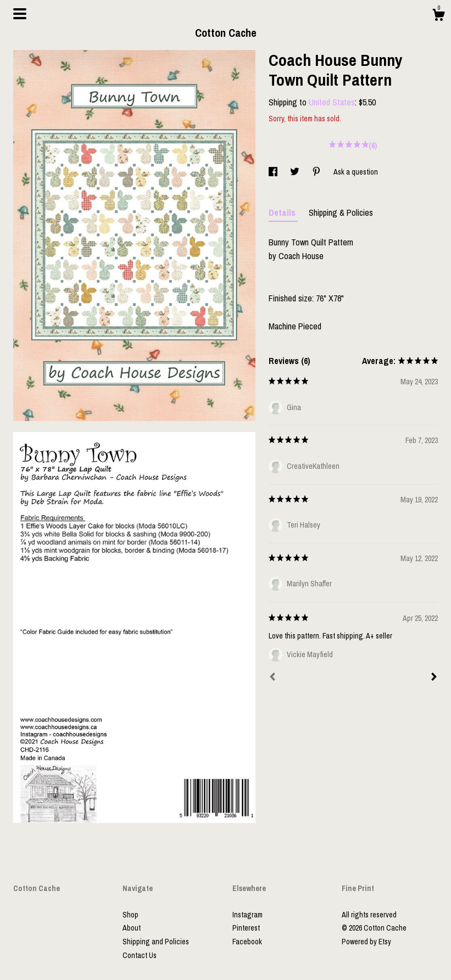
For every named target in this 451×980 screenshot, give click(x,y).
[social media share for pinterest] (317, 172)
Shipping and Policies (156, 942)
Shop (130, 915)
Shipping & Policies (341, 212)
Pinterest (246, 928)
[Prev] (272, 678)
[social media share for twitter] (296, 172)
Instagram (247, 915)
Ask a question (356, 172)
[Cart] (438, 16)
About (132, 928)
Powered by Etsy (366, 942)
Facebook (247, 942)
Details (283, 212)
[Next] (434, 678)
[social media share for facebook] (274, 172)
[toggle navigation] (20, 14)
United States (332, 102)
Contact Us (140, 955)
